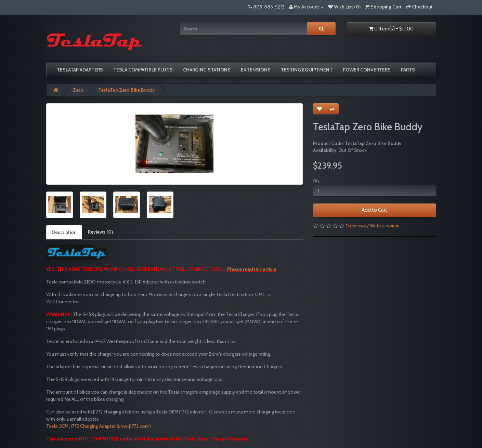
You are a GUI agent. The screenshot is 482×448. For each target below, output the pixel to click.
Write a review (385, 226)
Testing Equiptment (307, 70)
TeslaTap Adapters (80, 70)
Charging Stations (207, 70)
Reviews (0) (100, 232)
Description (64, 232)
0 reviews (356, 226)
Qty (316, 180)
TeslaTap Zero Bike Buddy (126, 90)
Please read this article (252, 269)
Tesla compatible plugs (143, 70)
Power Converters (367, 70)
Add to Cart (374, 210)
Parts (408, 70)
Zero (78, 90)
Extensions (256, 70)
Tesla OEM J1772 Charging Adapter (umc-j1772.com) (99, 426)
